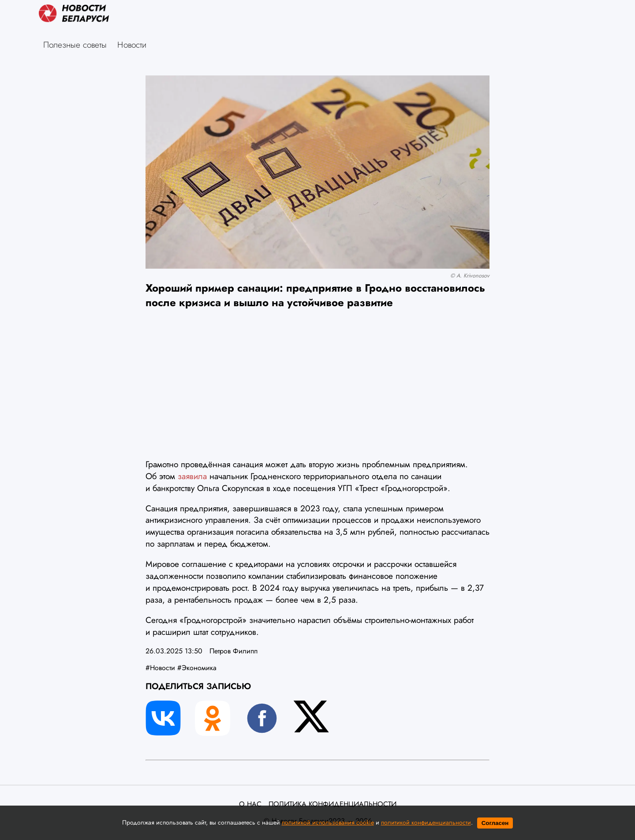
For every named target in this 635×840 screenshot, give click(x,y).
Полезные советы (75, 45)
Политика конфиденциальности (332, 804)
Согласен (495, 823)
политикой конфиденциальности (426, 822)
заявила (194, 476)
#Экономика (197, 668)
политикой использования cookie (328, 822)
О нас (250, 804)
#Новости (160, 668)
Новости (132, 45)
